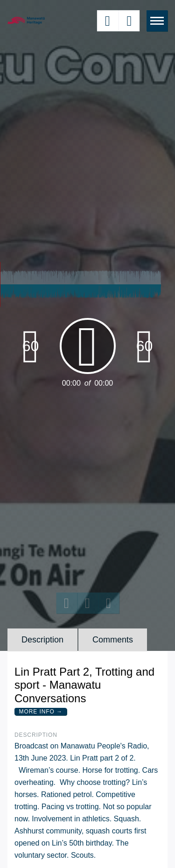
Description (42, 640)
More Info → (41, 712)
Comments (113, 640)
